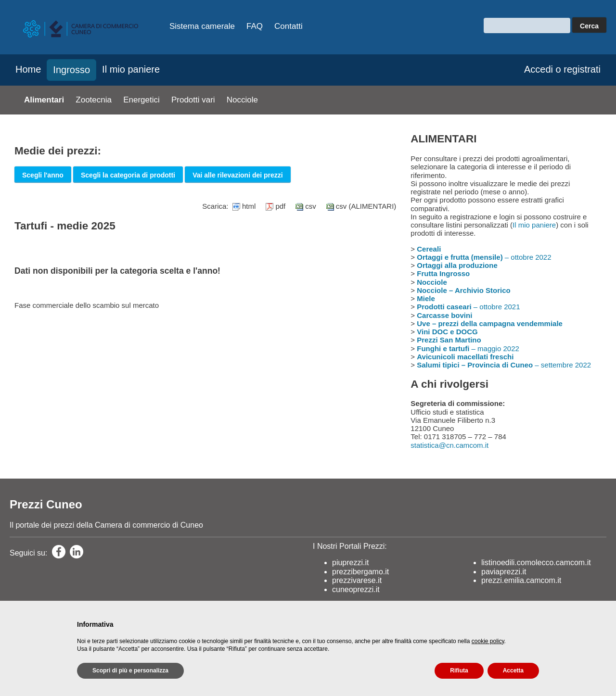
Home (28, 69)
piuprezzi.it (350, 563)
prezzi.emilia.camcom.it (521, 580)
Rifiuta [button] (459, 671)
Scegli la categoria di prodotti (128, 175)
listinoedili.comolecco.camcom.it (536, 563)
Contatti (289, 26)
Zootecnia (94, 100)
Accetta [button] (513, 671)
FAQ (255, 26)
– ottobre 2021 (468, 307)
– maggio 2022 (468, 348)
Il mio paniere (131, 69)
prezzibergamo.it (360, 572)
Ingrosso (71, 70)
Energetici (141, 100)
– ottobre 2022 (484, 257)
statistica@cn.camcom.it (449, 445)
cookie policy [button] (488, 641)
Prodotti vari (193, 100)
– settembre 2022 (504, 365)
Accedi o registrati (562, 69)
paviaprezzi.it (504, 572)
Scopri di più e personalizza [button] (130, 671)
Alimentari (44, 100)
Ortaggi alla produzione (457, 265)
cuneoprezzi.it (356, 589)
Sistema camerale (202, 26)
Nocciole (242, 100)
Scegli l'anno (43, 175)
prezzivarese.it (357, 580)
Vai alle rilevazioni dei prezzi (238, 175)
